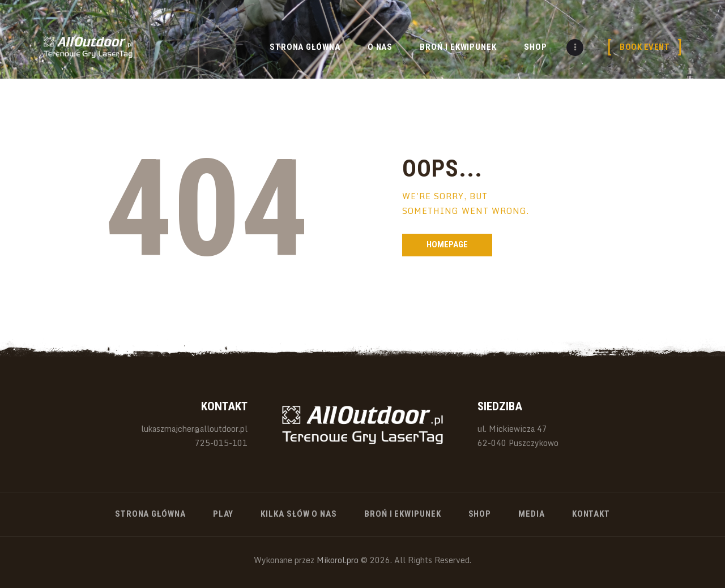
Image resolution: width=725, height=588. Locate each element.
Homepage (447, 244)
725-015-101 (221, 443)
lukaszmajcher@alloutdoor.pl (194, 429)
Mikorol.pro (336, 560)
